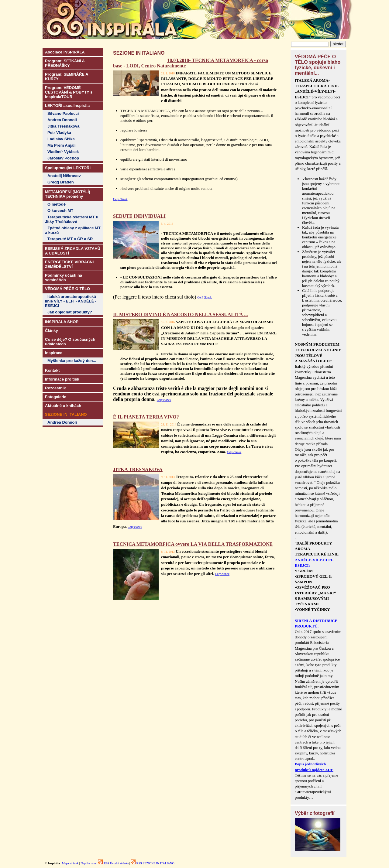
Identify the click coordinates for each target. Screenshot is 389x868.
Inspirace (54, 353)
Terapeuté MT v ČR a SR (70, 239)
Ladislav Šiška (61, 139)
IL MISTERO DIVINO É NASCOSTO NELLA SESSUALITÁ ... (180, 314)
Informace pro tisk (62, 379)
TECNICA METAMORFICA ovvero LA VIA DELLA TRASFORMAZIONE (193, 544)
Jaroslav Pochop (63, 158)
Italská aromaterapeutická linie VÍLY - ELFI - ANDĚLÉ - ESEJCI (71, 301)
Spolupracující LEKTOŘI (68, 168)
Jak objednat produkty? (70, 312)
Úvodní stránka (116, 863)
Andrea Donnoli (62, 120)
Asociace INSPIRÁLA (65, 52)
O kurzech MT (60, 211)
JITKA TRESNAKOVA (138, 469)
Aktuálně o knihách (63, 406)
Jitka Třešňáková (64, 126)
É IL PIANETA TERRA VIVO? (146, 417)
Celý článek (120, 199)
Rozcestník (55, 388)
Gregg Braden (61, 182)
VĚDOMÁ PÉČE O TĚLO (67, 289)
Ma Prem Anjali (62, 145)
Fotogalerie (56, 397)
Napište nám (88, 863)
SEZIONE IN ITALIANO (155, 863)
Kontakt (52, 370)
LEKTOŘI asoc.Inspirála (67, 106)
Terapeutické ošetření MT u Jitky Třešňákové (72, 219)
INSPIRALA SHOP (62, 322)
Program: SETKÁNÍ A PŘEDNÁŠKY (65, 63)
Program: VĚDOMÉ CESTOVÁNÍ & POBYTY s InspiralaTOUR (69, 92)
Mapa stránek (70, 863)
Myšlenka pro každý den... (72, 361)
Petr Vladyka (59, 133)
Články (52, 331)
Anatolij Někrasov (64, 176)
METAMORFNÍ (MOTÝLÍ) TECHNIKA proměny (68, 194)
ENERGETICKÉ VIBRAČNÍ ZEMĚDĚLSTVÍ (69, 264)
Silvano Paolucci (63, 113)
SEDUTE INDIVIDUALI (139, 216)
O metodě (57, 204)
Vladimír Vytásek (63, 152)
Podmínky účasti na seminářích (64, 278)
